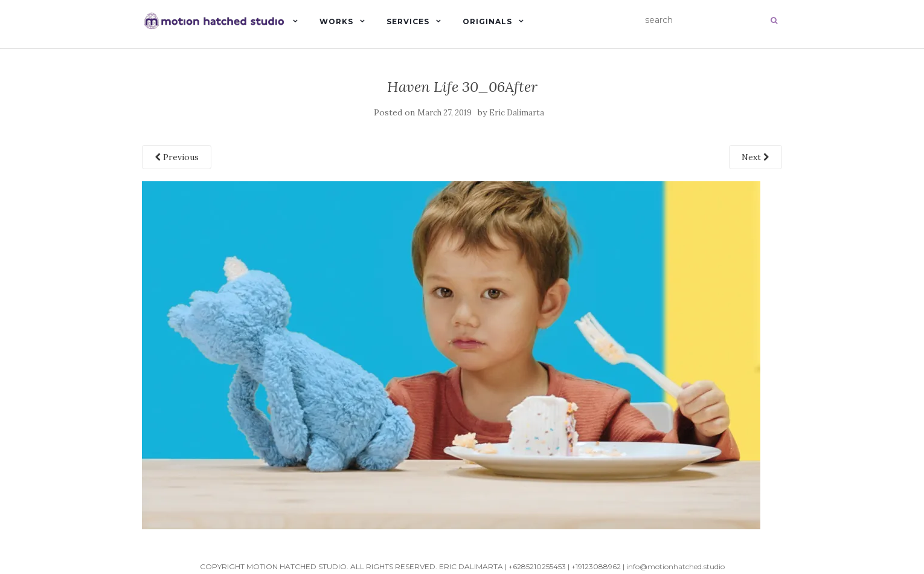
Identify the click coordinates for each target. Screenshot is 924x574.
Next (756, 157)
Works (336, 21)
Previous (177, 157)
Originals (487, 21)
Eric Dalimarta (517, 113)
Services (408, 21)
